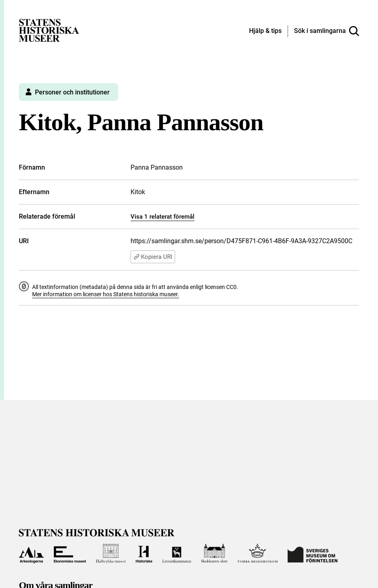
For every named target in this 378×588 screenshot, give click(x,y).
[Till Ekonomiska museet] (70, 553)
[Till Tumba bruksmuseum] (257, 553)
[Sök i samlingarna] (327, 31)
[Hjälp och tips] (265, 31)
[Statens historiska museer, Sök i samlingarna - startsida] (49, 30)
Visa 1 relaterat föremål (162, 217)
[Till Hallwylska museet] (111, 553)
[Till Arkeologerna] (31, 553)
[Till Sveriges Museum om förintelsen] (313, 553)
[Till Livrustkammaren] (177, 553)
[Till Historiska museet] (144, 553)
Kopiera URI (153, 257)
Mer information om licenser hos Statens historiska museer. (106, 294)
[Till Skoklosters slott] (214, 553)
